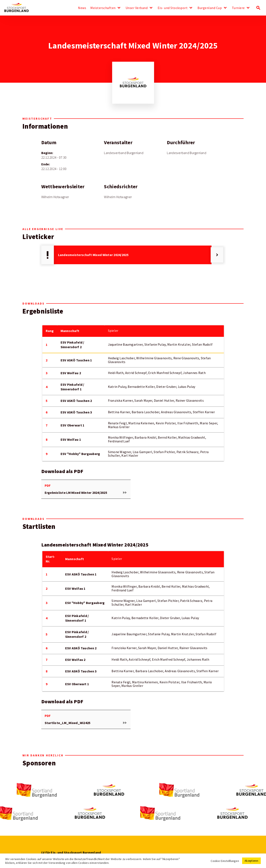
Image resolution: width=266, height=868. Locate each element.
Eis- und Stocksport (173, 8)
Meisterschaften (103, 8)
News (82, 8)
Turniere (238, 8)
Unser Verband (137, 8)
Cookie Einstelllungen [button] (225, 861)
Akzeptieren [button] (251, 861)
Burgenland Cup (210, 8)
